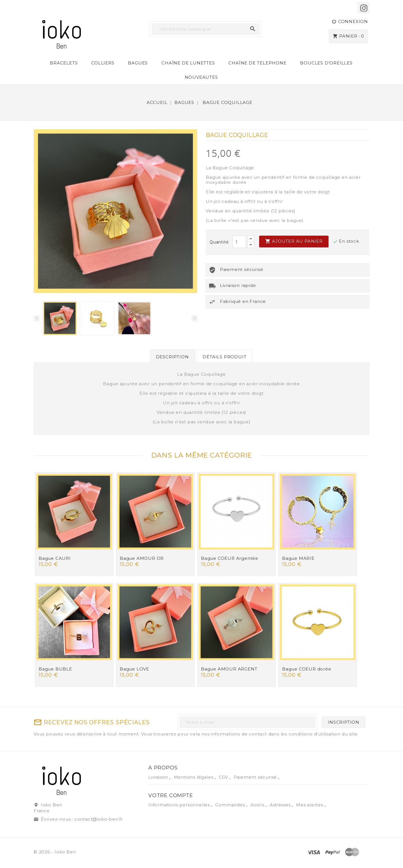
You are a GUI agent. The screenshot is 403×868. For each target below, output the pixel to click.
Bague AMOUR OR (142, 558)
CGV (224, 777)
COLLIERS (103, 63)
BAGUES (138, 63)
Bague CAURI (55, 558)
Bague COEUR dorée (307, 669)
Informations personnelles (180, 805)
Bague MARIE (298, 558)
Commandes (231, 805)
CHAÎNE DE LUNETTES (188, 63)
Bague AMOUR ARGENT (229, 669)
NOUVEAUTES (201, 77)
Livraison (159, 777)
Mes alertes (310, 805)
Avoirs (258, 805)
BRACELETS (64, 63)
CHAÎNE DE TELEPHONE (257, 63)
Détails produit (224, 357)
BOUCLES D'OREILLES (326, 63)
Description (172, 357)
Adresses (281, 805)
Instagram (364, 8)
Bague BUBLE (55, 669)
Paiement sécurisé (256, 777)
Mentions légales (194, 777)
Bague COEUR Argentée (230, 558)
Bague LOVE (134, 669)
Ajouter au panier (294, 241)
